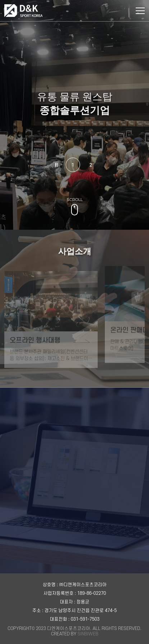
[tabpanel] (74, 115)
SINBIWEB (88, 634)
